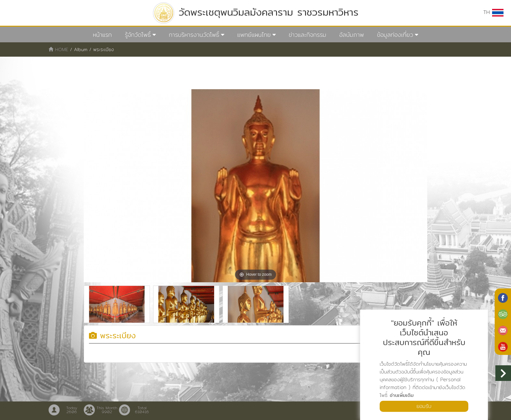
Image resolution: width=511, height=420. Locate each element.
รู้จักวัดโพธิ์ (138, 35)
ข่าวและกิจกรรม (307, 35)
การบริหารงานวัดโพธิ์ (194, 35)
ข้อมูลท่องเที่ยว (395, 35)
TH (493, 12)
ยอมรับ (424, 406)
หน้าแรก (102, 35)
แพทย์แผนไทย (254, 35)
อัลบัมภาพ (352, 35)
